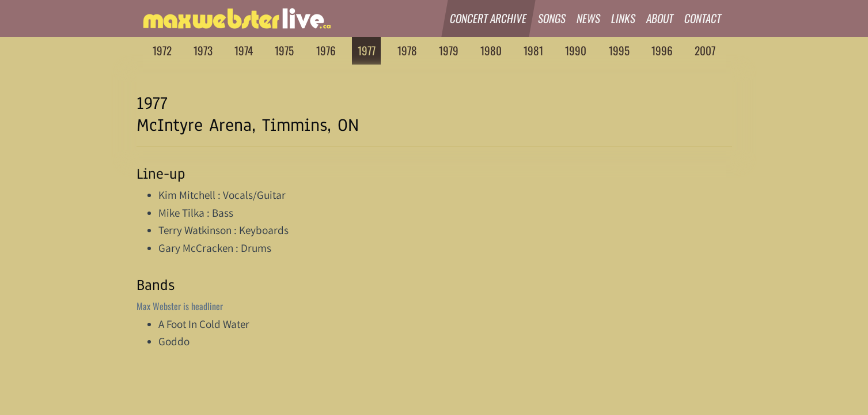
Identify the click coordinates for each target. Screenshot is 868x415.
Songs (552, 18)
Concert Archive (489, 18)
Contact (703, 18)
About (660, 18)
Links (623, 18)
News (589, 18)
